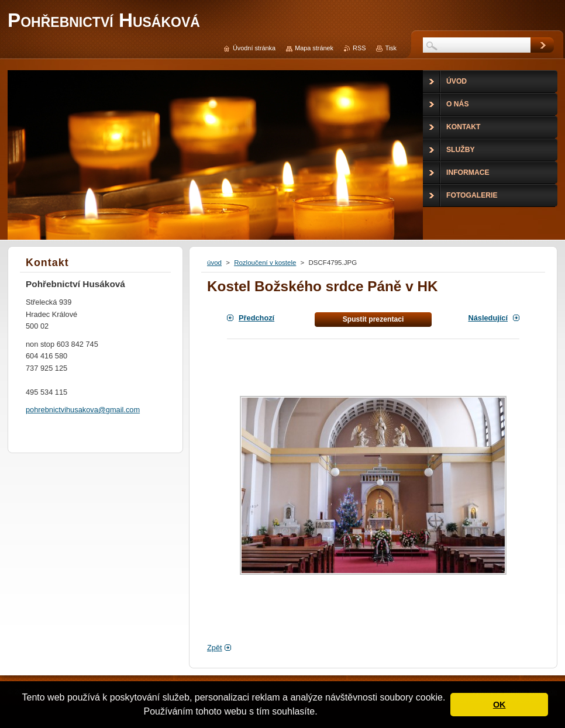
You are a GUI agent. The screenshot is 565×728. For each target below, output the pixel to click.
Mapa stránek (314, 48)
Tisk (391, 48)
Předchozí (256, 318)
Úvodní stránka (254, 48)
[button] (322, 713)
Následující (488, 318)
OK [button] (499, 705)
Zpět (215, 648)
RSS (359, 48)
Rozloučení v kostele (265, 263)
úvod (214, 263)
